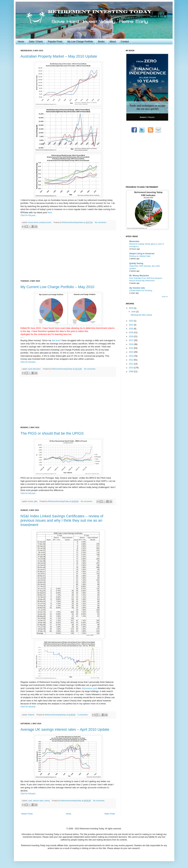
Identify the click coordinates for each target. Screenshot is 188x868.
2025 (131, 308)
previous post (91, 688)
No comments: (101, 222)
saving (47, 801)
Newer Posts (27, 814)
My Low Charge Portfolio (80, 42)
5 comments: (83, 715)
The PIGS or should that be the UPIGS (52, 433)
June (134, 312)
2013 (131, 356)
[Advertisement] (68, 255)
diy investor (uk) (137, 288)
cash (30, 801)
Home (21, 42)
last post (56, 340)
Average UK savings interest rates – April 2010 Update (65, 729)
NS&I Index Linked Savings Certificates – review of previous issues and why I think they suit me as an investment (62, 520)
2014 (131, 352)
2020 (131, 329)
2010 (131, 368)
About (113, 42)
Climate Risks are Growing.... (142, 290)
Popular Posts (55, 42)
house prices (33, 222)
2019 (131, 332)
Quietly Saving (136, 263)
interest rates (38, 801)
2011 (131, 364)
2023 (131, 321)
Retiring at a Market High (140, 256)
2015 (131, 348)
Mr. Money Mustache (139, 276)
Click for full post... (29, 215)
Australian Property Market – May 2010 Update (59, 56)
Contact (125, 42)
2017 (131, 340)
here (50, 212)
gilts (36, 501)
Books (101, 42)
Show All (165, 297)
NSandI (31, 715)
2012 (131, 360)
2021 (131, 325)
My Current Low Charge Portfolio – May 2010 (57, 287)
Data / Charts (36, 42)
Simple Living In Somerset (142, 254)
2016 (131, 344)
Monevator (134, 241)
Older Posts (110, 814)
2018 (131, 336)
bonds (30, 501)
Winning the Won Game (141, 315)
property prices (45, 222)
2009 (131, 372)
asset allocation (34, 369)
